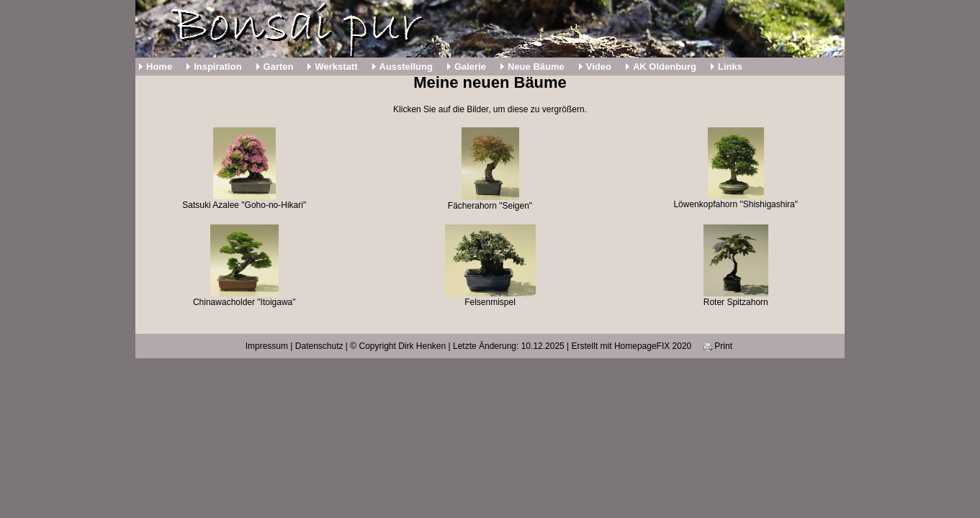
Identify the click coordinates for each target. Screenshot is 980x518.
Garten (279, 67)
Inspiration (217, 67)
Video (599, 67)
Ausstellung (406, 67)
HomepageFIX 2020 (653, 346)
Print (718, 346)
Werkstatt (336, 67)
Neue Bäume (536, 67)
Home (159, 67)
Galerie (470, 67)
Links (730, 67)
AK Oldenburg (665, 67)
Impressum (267, 346)
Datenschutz (319, 346)
